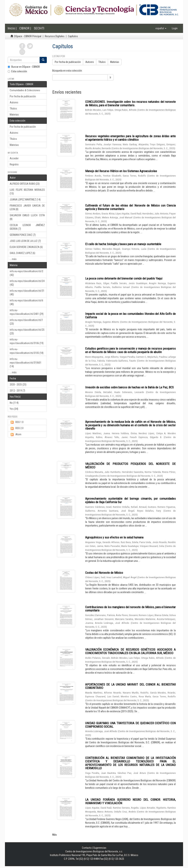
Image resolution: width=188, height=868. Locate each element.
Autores (14, 102)
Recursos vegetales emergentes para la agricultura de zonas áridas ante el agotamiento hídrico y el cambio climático (130, 138)
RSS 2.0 (17, 428)
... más (13, 259)
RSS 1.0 (17, 422)
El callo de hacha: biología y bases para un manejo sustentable (123, 244)
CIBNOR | (25, 28)
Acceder (14, 158)
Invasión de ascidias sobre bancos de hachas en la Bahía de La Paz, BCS (129, 387)
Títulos (13, 108)
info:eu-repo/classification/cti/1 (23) (26, 322)
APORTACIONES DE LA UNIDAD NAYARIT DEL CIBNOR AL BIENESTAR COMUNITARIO (130, 686)
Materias (14, 115)
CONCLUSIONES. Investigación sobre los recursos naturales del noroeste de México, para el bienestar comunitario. (130, 103)
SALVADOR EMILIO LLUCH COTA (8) (27, 217)
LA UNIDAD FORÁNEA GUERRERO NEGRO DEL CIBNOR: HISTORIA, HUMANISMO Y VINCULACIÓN (130, 801)
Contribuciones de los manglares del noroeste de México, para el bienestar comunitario (130, 609)
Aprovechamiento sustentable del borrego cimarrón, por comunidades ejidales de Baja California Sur (130, 500)
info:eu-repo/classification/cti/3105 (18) (27, 351)
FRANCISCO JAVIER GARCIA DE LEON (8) (27, 207)
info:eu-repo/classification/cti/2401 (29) (27, 312)
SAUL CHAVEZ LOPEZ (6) (22, 253)
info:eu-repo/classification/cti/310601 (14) (26, 363)
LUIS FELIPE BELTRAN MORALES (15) (27, 192)
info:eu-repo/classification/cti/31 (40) (27, 293)
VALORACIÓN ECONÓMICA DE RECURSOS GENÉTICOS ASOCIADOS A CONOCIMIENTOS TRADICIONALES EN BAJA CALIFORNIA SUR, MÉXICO (130, 651)
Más (55, 835)
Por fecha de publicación (23, 96)
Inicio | (12, 28)
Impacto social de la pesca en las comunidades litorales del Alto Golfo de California (130, 315)
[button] (161, 28)
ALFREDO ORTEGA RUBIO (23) (25, 184)
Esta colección (17, 71)
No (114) (14, 403)
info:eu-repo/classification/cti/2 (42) (26, 273)
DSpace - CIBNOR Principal (28, 36)
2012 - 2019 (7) (17, 391)
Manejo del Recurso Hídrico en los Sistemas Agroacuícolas (121, 171)
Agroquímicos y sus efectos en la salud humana (114, 537)
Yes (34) (14, 409)
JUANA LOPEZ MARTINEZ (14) (25, 200)
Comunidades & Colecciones (25, 90)
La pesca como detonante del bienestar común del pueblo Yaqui (124, 278)
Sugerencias (100, 848)
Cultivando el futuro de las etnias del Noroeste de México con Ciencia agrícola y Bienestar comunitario (130, 207)
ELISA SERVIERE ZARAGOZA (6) (26, 247)
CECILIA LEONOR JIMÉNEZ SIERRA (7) (27, 227)
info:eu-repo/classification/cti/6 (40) (26, 302)
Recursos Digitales (55, 36)
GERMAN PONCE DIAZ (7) (23, 235)
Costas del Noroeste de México (104, 573)
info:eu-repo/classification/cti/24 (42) (27, 283)
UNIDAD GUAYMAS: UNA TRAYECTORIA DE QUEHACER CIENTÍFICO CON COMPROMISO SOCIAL (130, 725)
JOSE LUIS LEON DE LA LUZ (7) (25, 241)
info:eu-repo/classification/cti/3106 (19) (27, 341)
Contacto (87, 848)
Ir (110, 77)
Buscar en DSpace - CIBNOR (24, 67)
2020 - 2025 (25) (18, 385)
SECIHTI (39, 28)
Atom (16, 435)
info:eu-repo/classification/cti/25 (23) (27, 332)
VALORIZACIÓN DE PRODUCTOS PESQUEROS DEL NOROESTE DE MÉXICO (130, 466)
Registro (14, 164)
